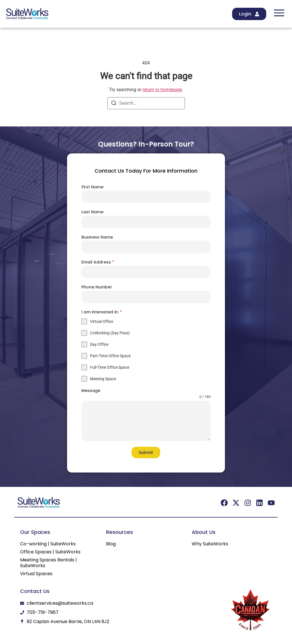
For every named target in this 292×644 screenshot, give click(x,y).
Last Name (92, 212)
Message (91, 391)
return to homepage (162, 90)
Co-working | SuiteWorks (48, 544)
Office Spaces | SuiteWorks (50, 552)
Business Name (97, 237)
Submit (146, 452)
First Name (92, 187)
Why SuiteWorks (210, 544)
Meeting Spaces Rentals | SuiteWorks (48, 563)
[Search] (114, 104)
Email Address (98, 262)
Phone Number (97, 287)
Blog (111, 544)
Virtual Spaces (36, 574)
